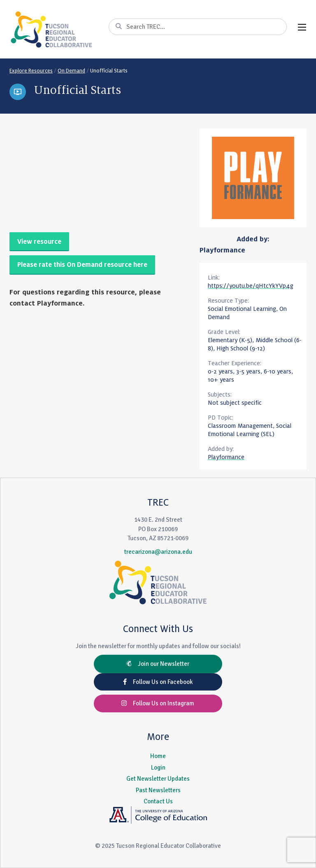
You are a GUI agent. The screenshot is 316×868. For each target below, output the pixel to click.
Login (158, 768)
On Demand (71, 71)
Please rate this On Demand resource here (82, 265)
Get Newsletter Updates (158, 779)
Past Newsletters (158, 790)
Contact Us (158, 801)
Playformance (222, 250)
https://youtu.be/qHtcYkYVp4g (251, 286)
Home (158, 756)
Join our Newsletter (158, 664)
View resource (39, 242)
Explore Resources (31, 71)
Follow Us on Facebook (158, 682)
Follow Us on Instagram (158, 703)
